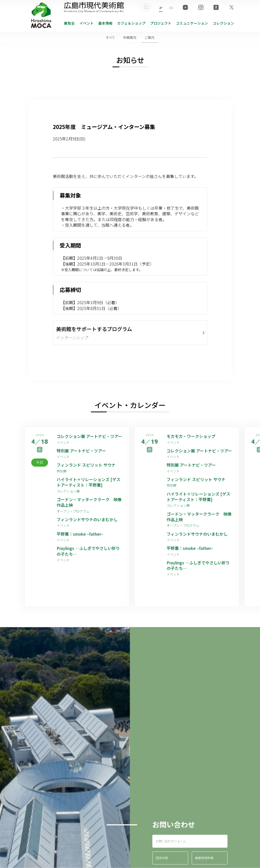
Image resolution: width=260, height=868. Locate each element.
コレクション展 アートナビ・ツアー (90, 436)
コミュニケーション (192, 23)
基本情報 (105, 23)
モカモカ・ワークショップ (191, 436)
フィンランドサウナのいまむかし (87, 519)
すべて (110, 37)
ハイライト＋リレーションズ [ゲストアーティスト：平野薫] (88, 482)
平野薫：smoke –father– (80, 534)
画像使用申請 (204, 858)
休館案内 (130, 37)
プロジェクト (161, 23)
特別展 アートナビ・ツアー (83, 451)
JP (161, 8)
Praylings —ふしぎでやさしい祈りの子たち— (88, 551)
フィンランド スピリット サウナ (86, 465)
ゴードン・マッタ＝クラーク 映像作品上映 (89, 502)
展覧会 (69, 23)
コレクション (223, 23)
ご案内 (149, 37)
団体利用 (162, 858)
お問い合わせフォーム (171, 841)
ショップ (131, 23)
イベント (87, 23)
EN (171, 8)
